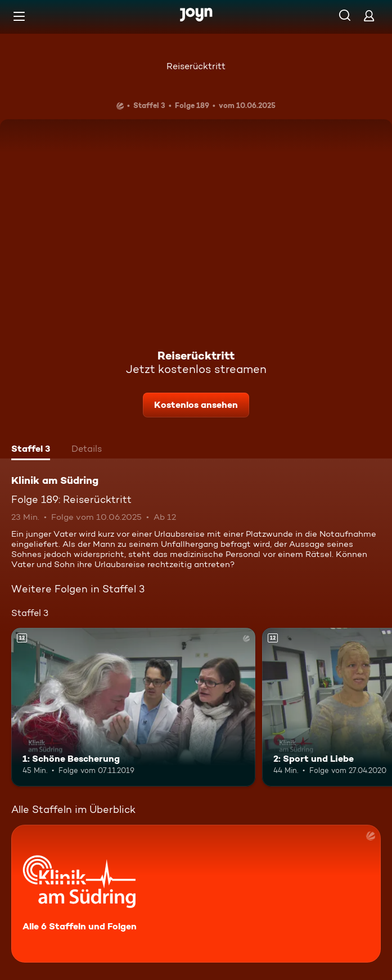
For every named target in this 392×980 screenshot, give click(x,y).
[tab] (31, 450)
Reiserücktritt (196, 66)
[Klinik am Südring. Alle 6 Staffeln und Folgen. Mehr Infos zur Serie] (196, 894)
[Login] (369, 15)
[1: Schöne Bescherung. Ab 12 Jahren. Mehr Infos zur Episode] (133, 707)
